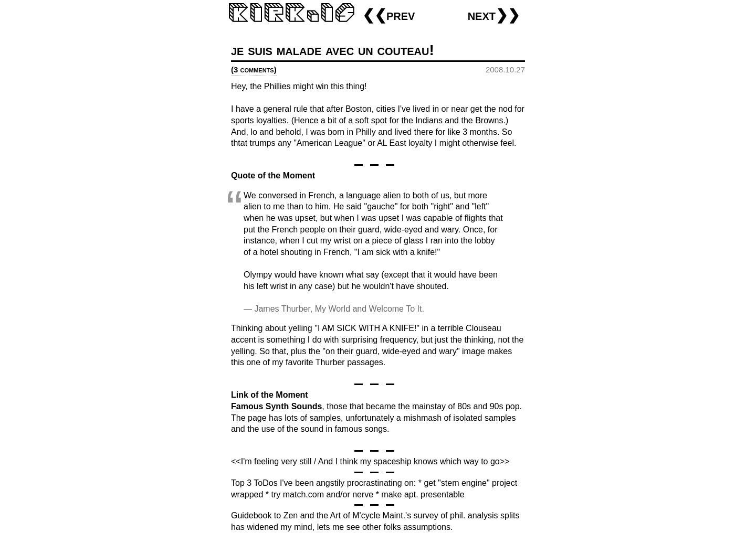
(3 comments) (254, 70)
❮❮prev (388, 15)
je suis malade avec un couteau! (333, 50)
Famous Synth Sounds (276, 406)
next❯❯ (494, 15)
